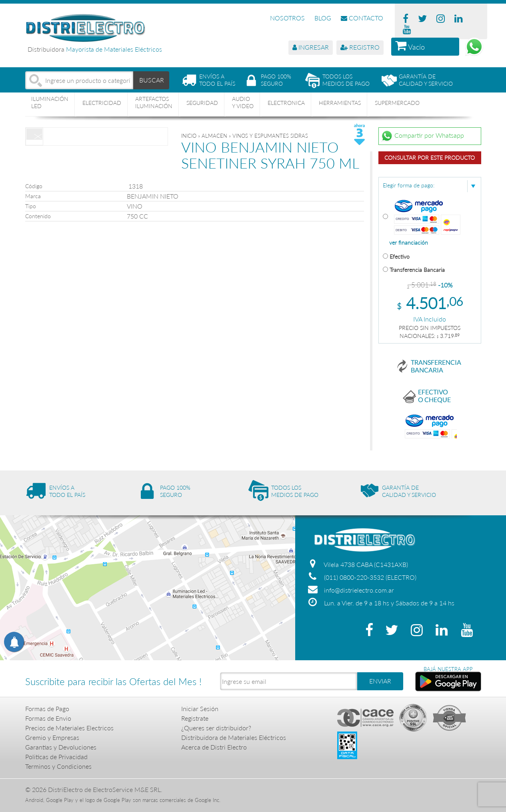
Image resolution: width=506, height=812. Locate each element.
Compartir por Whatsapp (422, 136)
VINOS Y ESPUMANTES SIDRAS (270, 136)
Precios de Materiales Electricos (69, 728)
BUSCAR (152, 80)
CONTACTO (362, 18)
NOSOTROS (287, 18)
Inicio (189, 136)
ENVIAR (380, 681)
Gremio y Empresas (52, 737)
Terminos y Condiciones (58, 766)
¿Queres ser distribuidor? (216, 728)
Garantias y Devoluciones (61, 747)
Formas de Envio (48, 718)
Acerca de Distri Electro (214, 747)
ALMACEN (214, 136)
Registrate (195, 718)
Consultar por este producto (430, 158)
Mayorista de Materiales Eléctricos (114, 49)
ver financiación (409, 243)
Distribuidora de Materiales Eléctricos (234, 737)
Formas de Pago (47, 708)
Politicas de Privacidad (56, 757)
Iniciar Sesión (200, 708)
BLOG (323, 18)
